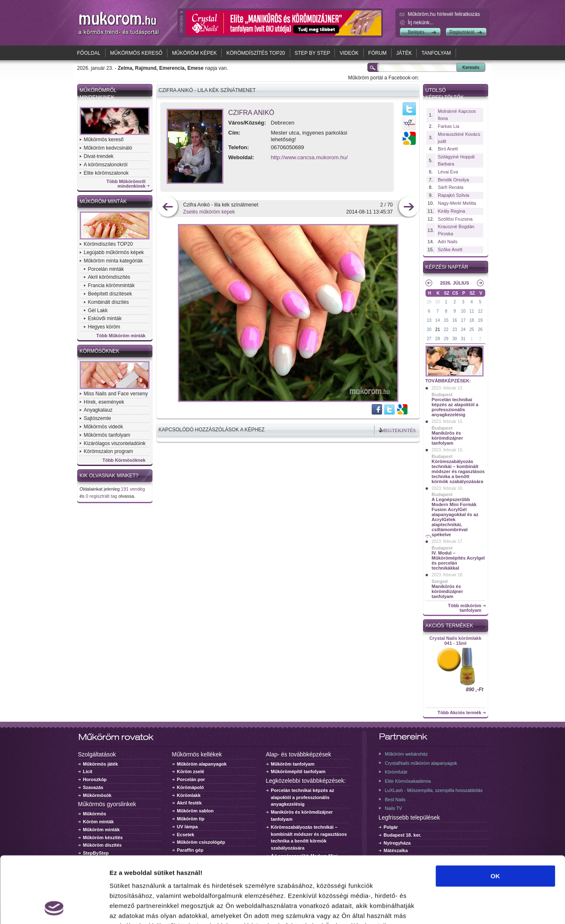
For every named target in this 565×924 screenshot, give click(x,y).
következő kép (409, 207)
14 (437, 320)
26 (480, 330)
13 (429, 320)
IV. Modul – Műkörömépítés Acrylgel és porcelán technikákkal (458, 560)
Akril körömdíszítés (109, 277)
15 (446, 320)
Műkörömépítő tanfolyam (298, 771)
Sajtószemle (98, 418)
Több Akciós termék (460, 713)
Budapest (442, 395)
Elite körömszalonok (106, 173)
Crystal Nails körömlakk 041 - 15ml (455, 641)
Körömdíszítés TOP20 (256, 53)
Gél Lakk (98, 311)
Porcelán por (191, 779)
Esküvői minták (105, 318)
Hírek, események (104, 402)
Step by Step (313, 53)
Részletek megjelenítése (475, 907)
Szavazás (93, 787)
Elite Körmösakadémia (408, 781)
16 (455, 320)
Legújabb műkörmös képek (114, 252)
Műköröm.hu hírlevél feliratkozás (444, 14)
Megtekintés (398, 430)
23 (455, 330)
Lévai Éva (448, 172)
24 (463, 330)
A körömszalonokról (106, 165)
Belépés (416, 32)
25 (472, 330)
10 (463, 311)
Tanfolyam (436, 53)
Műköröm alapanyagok (202, 764)
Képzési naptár (447, 267)
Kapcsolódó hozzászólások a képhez (212, 430)
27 (429, 339)
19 (480, 320)
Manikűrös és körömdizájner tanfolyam (447, 438)
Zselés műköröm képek (209, 212)
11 (472, 311)
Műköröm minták (103, 201)
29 (429, 302)
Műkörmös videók (104, 427)
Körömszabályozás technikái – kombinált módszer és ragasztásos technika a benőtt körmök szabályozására (458, 471)
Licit (88, 771)
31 (463, 339)
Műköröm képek (194, 53)
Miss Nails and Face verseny (116, 394)
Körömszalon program (109, 451)
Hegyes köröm (104, 327)
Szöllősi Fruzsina (455, 219)
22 (446, 330)
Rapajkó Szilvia (454, 195)
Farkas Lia (449, 126)
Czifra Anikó (251, 113)
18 (472, 320)
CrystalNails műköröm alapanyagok (421, 763)
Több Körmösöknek (124, 460)
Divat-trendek (99, 156)
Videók (349, 53)
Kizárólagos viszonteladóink (115, 443)
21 (437, 330)
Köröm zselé (191, 771)
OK (495, 814)
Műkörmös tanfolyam (107, 435)
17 (463, 320)
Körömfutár (396, 772)
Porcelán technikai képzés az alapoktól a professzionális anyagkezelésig (455, 407)
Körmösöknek (100, 351)
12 (480, 311)
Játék (404, 53)
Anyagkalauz (98, 410)
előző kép (168, 207)
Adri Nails (448, 242)
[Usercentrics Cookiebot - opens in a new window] (54, 908)
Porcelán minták (106, 269)
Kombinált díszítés (109, 302)
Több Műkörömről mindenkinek (126, 184)
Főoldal (89, 53)
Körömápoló (191, 787)
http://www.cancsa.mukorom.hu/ (309, 157)
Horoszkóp (95, 779)
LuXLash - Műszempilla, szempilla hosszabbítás (434, 790)
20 (429, 330)
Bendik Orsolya (454, 180)
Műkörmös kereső (136, 53)
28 (437, 339)
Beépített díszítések (110, 294)
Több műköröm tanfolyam (464, 608)
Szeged (440, 581)
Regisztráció (462, 32)
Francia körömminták (111, 285)
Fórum (378, 53)
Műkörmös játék (101, 764)
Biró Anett (448, 149)
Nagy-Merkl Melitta (457, 203)
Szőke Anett (450, 249)
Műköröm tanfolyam (293, 764)
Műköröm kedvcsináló (108, 148)
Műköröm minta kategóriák (113, 261)
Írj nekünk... (421, 23)
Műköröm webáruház (407, 754)
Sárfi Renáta (451, 187)
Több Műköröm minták (121, 336)
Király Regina (452, 211)
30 (437, 302)
